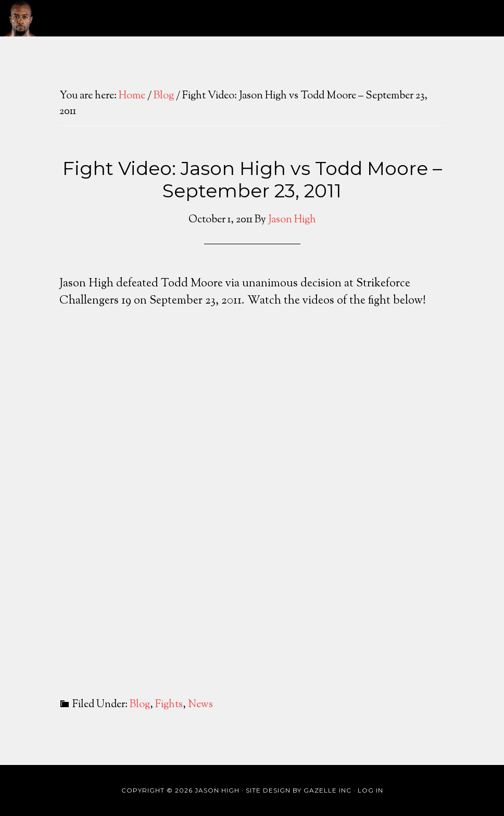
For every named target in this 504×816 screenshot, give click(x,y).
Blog (140, 705)
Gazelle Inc (327, 790)
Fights (169, 705)
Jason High (20, 18)
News (200, 705)
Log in (370, 790)
